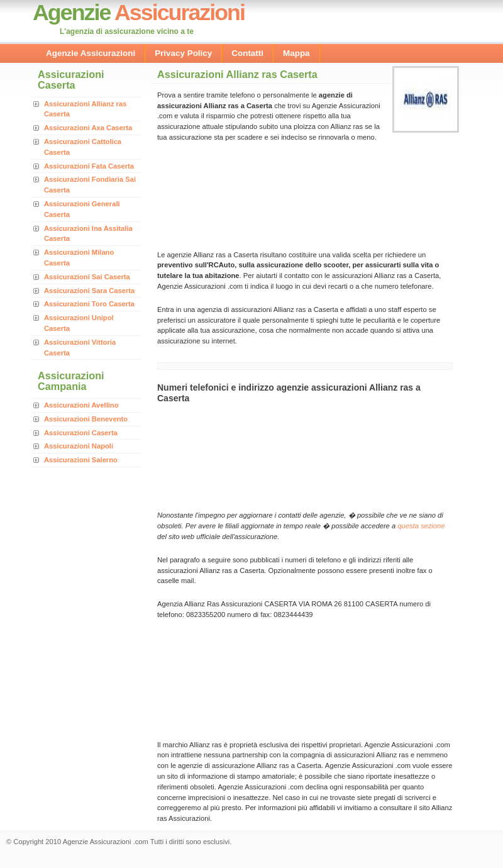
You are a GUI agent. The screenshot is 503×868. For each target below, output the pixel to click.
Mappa (296, 53)
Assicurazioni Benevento (86, 419)
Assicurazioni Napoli (79, 446)
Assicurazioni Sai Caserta (87, 277)
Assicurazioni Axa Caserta (88, 128)
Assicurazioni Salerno (81, 460)
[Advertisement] (212, 195)
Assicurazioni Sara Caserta (89, 291)
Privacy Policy (183, 53)
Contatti (247, 53)
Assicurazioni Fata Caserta (89, 166)
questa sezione (421, 526)
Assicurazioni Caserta (81, 433)
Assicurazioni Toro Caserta (89, 304)
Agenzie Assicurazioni (91, 53)
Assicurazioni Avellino (81, 405)
